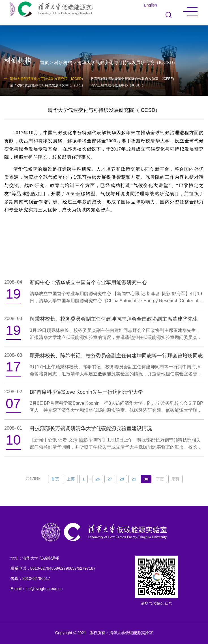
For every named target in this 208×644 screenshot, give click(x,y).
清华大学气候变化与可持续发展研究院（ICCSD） (127, 63)
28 (122, 479)
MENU (190, 12)
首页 (44, 63)
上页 (71, 479)
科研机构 (63, 63)
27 (110, 479)
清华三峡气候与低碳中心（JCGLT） (118, 85)
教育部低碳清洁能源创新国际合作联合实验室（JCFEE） (133, 79)
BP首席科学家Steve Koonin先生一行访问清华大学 (86, 392)
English (150, 5)
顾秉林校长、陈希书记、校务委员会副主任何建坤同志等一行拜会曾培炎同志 (116, 356)
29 (134, 479)
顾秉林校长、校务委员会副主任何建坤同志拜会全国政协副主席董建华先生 (114, 319)
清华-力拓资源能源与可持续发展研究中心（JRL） (47, 85)
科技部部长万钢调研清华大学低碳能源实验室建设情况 (91, 428)
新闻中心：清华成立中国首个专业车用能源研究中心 (88, 282)
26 (98, 479)
